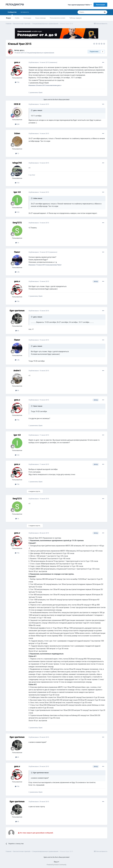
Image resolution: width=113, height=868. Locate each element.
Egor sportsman (17, 311)
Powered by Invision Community (56, 865)
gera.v (22, 50)
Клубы (17, 18)
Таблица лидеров (75, 18)
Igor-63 (17, 192)
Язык (57, 862)
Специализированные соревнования (40, 53)
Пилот (17, 252)
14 (17, 243)
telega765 (17, 163)
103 (17, 212)
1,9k (17, 272)
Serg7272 (17, 223)
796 (17, 82)
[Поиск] (90, 12)
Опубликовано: (39, 62)
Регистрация (100, 5)
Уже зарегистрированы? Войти (80, 5)
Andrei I (17, 370)
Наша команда (40, 18)
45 (17, 331)
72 (17, 153)
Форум (8, 18)
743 (17, 183)
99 (17, 390)
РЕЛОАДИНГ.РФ (15, 5)
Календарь (27, 18)
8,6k (17, 124)
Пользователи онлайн (58, 18)
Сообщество (12, 13)
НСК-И (17, 104)
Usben (17, 133)
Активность (25, 12)
